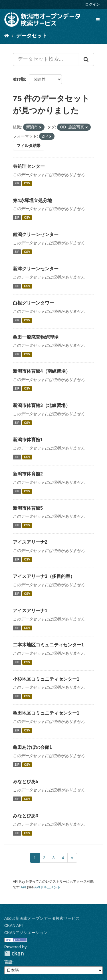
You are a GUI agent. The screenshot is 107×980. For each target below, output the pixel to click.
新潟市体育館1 (28, 440)
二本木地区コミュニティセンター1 (48, 645)
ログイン (92, 4)
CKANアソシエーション (26, 933)
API (23, 887)
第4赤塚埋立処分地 (32, 200)
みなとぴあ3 (26, 816)
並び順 (19, 79)
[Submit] (86, 59)
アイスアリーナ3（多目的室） (44, 576)
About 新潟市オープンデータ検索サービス (42, 918)
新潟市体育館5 (28, 508)
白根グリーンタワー (33, 303)
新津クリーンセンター (36, 269)
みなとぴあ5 (26, 782)
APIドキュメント (48, 887)
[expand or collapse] (98, 20)
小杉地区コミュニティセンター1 (46, 679)
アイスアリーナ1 (30, 611)
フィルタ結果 (29, 146)
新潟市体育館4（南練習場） (42, 371)
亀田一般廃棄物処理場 (36, 337)
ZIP (17, 184)
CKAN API (14, 925)
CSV (27, 184)
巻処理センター (29, 166)
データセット (32, 36)
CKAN (14, 953)
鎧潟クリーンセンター (36, 234)
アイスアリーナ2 (30, 542)
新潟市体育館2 (28, 474)
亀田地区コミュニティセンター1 (46, 713)
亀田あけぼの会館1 (32, 747)
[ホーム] (7, 36)
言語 (8, 962)
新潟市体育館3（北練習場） (42, 405)
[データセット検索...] (46, 59)
